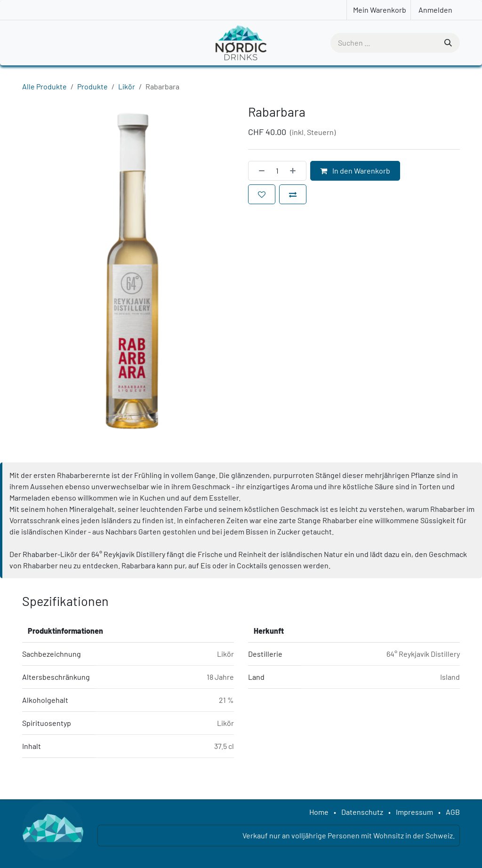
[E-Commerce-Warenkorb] (379, 10)
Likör (127, 86)
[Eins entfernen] (259, 171)
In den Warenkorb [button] (355, 171)
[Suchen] (447, 43)
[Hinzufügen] (296, 171)
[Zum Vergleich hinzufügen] (293, 194)
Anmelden (435, 10)
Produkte (92, 86)
